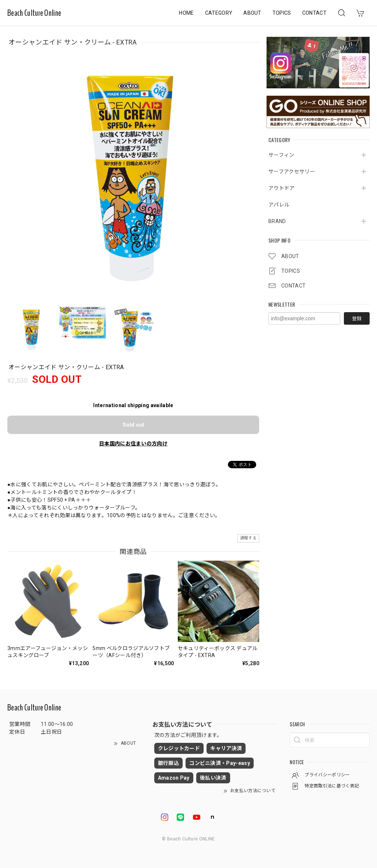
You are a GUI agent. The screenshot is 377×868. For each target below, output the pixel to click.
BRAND (277, 221)
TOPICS (282, 13)
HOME (186, 13)
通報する (248, 538)
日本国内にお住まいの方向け (133, 443)
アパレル (279, 205)
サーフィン (281, 155)
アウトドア (282, 188)
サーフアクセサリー (292, 172)
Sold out (133, 424)
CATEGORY (219, 13)
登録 (357, 319)
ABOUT (252, 13)
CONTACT (314, 13)
